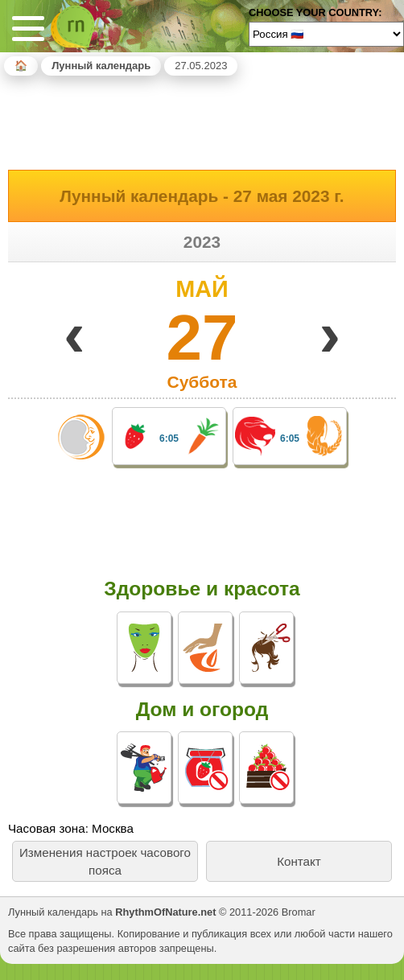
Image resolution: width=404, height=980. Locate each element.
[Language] (326, 34)
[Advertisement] (202, 120)
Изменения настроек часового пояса (105, 861)
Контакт (299, 861)
